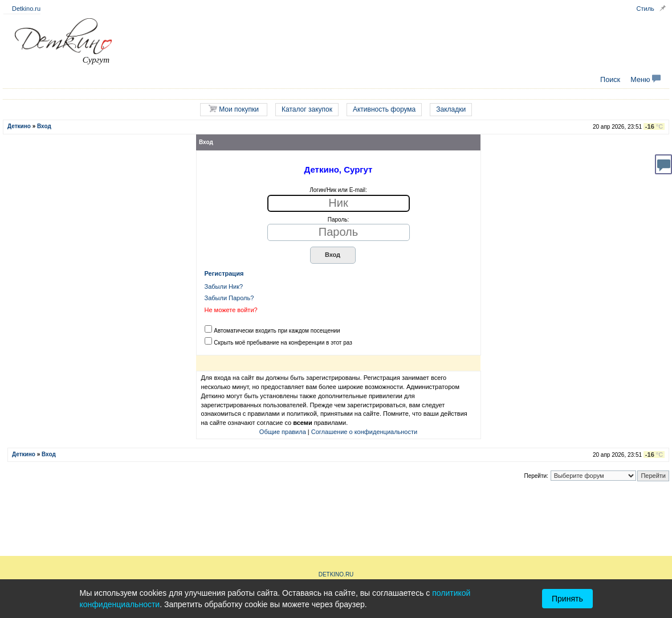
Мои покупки (234, 109)
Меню (645, 80)
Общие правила (283, 432)
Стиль (645, 9)
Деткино (19, 126)
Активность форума (384, 109)
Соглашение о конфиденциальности (364, 432)
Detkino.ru (26, 9)
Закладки (451, 109)
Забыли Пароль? (229, 298)
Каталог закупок (307, 109)
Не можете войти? (231, 310)
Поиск (610, 80)
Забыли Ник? (224, 287)
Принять (567, 599)
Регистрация (224, 273)
